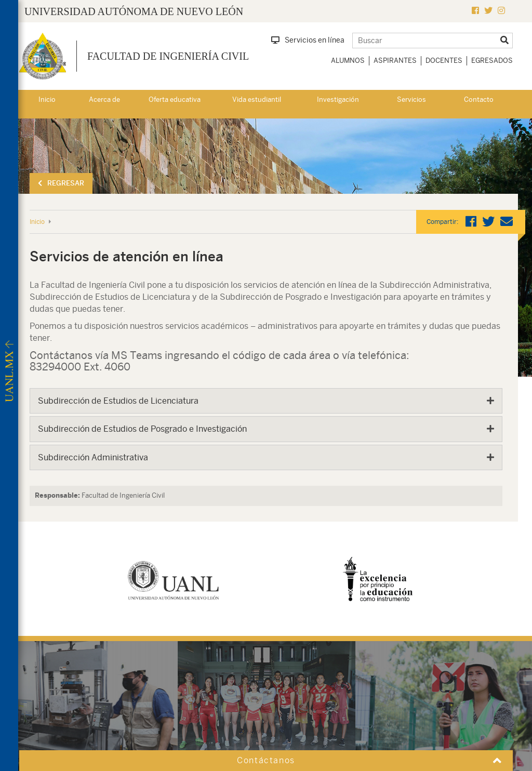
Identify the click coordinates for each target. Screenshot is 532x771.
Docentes (444, 61)
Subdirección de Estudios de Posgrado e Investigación (142, 429)
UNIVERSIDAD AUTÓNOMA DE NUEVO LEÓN (134, 11)
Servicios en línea (308, 40)
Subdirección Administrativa (93, 457)
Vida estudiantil (257, 99)
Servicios (411, 99)
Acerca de (104, 99)
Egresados (492, 61)
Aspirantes (395, 61)
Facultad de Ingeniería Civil (168, 56)
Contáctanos (266, 760)
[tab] (266, 401)
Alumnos (348, 61)
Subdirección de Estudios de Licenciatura (118, 401)
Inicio (47, 99)
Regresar (61, 183)
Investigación (338, 99)
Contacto (479, 99)
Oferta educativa (175, 99)
